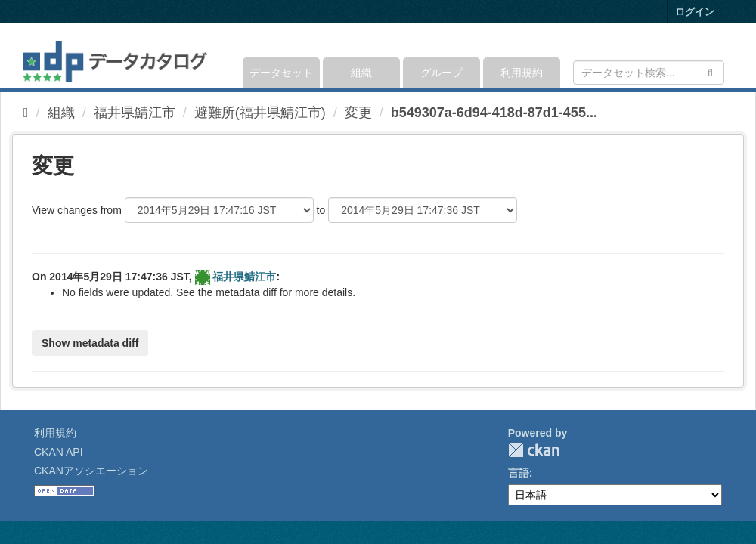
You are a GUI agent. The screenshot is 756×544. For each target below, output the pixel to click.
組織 (361, 73)
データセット (281, 73)
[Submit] (710, 71)
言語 (519, 473)
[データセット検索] (649, 73)
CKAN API (59, 452)
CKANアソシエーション (91, 471)
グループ (442, 73)
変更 (358, 113)
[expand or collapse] (723, 56)
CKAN (534, 450)
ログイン (695, 12)
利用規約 (522, 73)
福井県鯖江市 (135, 113)
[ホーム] (26, 113)
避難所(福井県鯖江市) (260, 113)
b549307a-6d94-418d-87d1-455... (494, 113)
